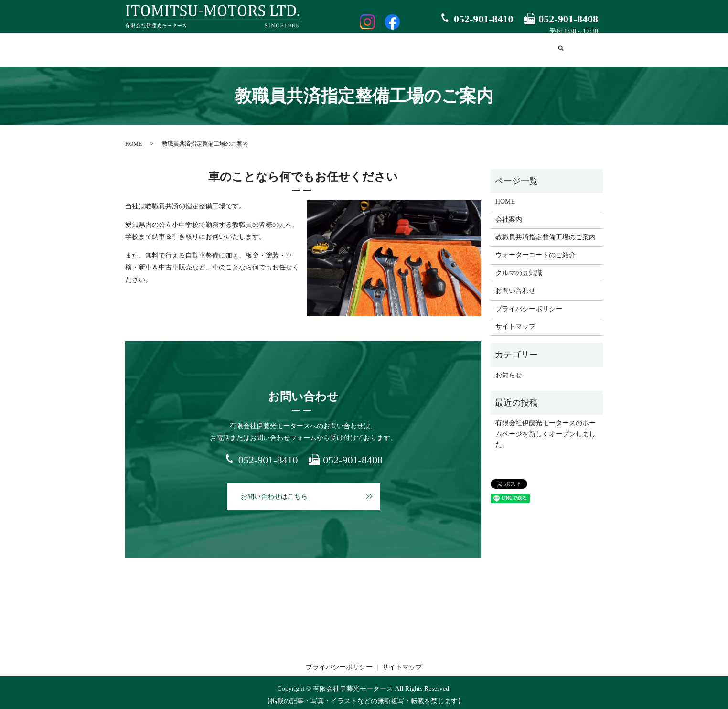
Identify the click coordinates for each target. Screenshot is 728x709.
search (561, 50)
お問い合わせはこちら (274, 492)
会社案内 (213, 49)
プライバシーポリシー (529, 304)
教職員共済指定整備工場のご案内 (290, 49)
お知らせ (509, 371)
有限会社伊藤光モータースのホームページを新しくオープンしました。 (546, 430)
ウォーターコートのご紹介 (394, 49)
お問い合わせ (527, 49)
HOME (176, 49)
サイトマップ (515, 322)
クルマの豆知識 (471, 49)
